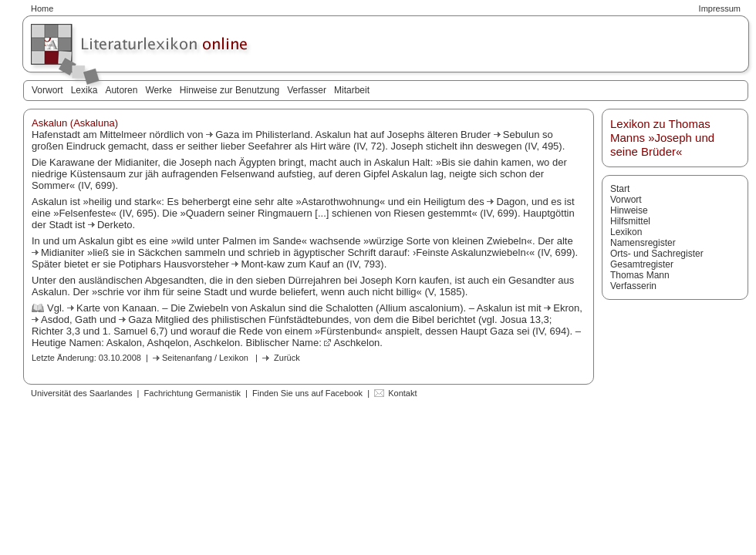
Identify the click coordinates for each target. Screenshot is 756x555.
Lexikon (626, 232)
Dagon (511, 202)
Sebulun (523, 135)
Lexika (84, 90)
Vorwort (47, 90)
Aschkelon (356, 343)
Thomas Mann (640, 275)
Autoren (121, 90)
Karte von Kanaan (116, 308)
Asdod (55, 320)
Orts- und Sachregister (657, 254)
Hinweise (629, 210)
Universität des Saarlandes (81, 393)
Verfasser (307, 90)
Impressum (720, 8)
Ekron (566, 308)
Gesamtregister (642, 264)
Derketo (115, 225)
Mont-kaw (264, 264)
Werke (158, 90)
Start (620, 189)
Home (42, 8)
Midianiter (64, 252)
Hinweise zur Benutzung (229, 90)
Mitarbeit (352, 90)
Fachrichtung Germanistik (192, 393)
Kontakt (402, 393)
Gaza (229, 135)
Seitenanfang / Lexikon (205, 358)
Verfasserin (633, 286)
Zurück (287, 358)
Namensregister (643, 243)
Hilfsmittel (630, 221)
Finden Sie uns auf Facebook (307, 393)
